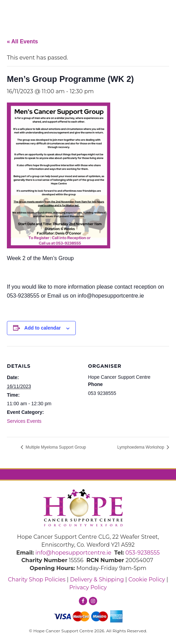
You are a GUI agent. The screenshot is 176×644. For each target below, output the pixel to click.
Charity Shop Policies (37, 579)
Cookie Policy (147, 579)
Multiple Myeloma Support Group (55, 447)
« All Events (22, 41)
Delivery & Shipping (97, 579)
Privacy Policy (88, 587)
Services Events (24, 421)
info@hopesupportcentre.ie (74, 553)
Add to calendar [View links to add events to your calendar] (43, 328)
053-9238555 (143, 553)
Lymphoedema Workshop (141, 447)
